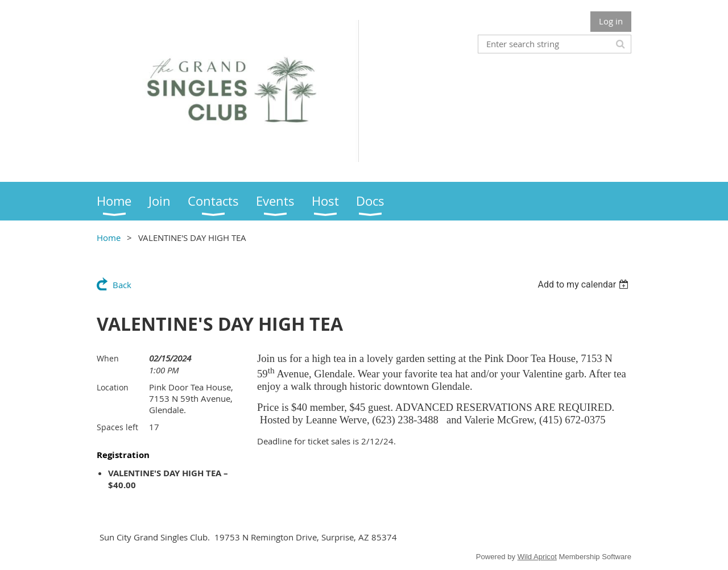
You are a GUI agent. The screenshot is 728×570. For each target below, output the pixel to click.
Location (113, 387)
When (108, 358)
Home (109, 238)
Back (122, 285)
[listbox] (584, 284)
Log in (611, 21)
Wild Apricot (537, 557)
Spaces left (117, 427)
